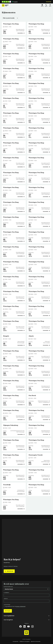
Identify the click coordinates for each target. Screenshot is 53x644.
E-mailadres (7, 593)
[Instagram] (32, 626)
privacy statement (21, 606)
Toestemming (7, 605)
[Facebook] (21, 626)
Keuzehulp (49, 2)
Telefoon (6, 599)
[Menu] (50, 5)
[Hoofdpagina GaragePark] (5, 5)
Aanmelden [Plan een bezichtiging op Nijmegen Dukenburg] (21, 434)
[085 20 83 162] (46, 5)
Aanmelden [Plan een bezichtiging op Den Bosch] (46, 405)
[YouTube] (28, 626)
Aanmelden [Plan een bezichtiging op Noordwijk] (21, 494)
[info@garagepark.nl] (42, 5)
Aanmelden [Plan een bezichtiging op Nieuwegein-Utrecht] (46, 464)
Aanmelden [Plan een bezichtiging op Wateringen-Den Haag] (21, 33)
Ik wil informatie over (8, 587)
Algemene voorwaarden (36, 642)
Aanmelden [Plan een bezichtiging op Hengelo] (21, 345)
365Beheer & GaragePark (25, 642)
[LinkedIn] (24, 626)
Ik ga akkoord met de (16, 606)
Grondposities (16, 642)
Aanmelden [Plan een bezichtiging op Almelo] (46, 345)
